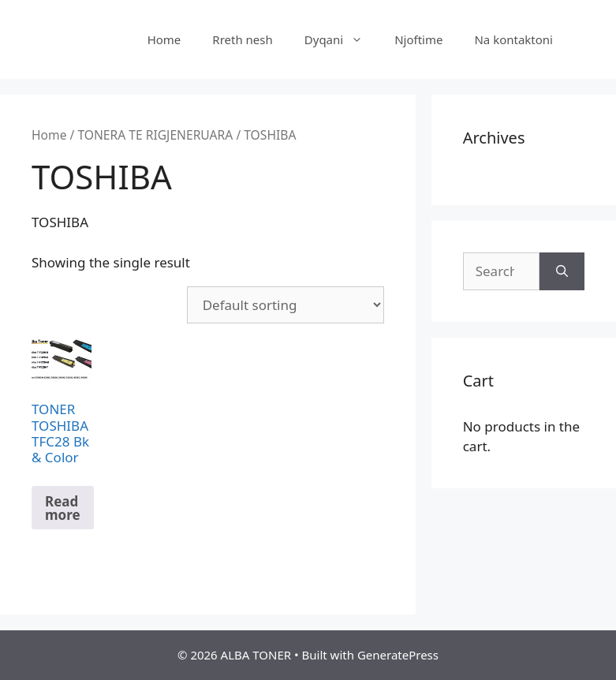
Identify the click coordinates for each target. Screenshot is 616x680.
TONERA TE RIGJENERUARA (155, 135)
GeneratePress (398, 655)
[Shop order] (286, 305)
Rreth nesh (242, 39)
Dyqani (342, 39)
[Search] (562, 271)
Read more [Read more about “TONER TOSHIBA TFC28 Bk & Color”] (63, 508)
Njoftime (418, 39)
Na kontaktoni (513, 39)
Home (164, 39)
